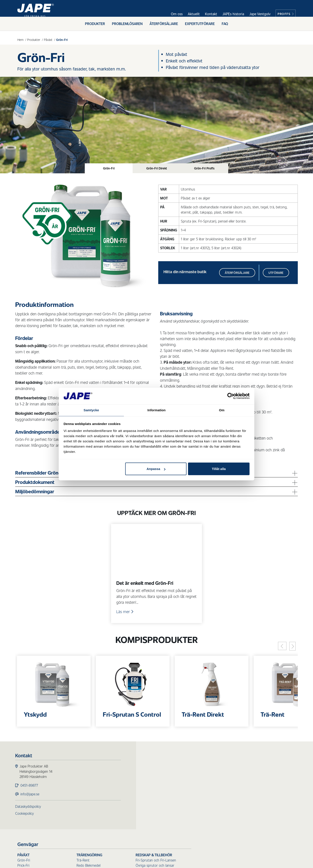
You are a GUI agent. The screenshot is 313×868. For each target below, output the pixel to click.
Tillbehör (246, 803)
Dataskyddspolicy (30, 812)
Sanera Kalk (190, 822)
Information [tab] (156, 410)
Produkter (95, 28)
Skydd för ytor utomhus (145, 801)
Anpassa (156, 469)
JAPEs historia (233, 14)
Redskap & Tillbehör (258, 772)
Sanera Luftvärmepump (199, 812)
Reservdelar (249, 808)
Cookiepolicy (27, 819)
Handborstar (250, 798)
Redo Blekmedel (193, 782)
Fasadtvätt (132, 815)
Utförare (274, 274)
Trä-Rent (187, 777)
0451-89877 (31, 791)
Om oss (177, 14)
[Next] (291, 650)
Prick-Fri (128, 782)
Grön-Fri (128, 777)
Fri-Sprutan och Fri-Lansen (260, 777)
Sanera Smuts (191, 796)
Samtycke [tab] (91, 410)
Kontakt (211, 14)
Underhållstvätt (133, 820)
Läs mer (126, 615)
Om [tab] (222, 410)
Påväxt (48, 40)
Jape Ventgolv (260, 14)
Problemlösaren (127, 28)
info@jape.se (32, 800)
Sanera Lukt (190, 827)
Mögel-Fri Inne (133, 793)
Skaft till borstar (252, 793)
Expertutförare (200, 28)
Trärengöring (194, 772)
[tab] (109, 169)
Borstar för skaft (252, 787)
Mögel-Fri (129, 787)
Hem (20, 40)
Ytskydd (128, 807)
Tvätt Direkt (131, 831)
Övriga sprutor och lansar (259, 782)
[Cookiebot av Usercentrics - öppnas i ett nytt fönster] (231, 396)
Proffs (286, 14)
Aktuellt (194, 14)
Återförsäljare (164, 28)
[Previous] (280, 650)
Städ (185, 791)
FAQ (225, 28)
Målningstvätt (132, 826)
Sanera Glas (190, 807)
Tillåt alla (219, 469)
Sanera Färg (190, 817)
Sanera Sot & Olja (194, 801)
